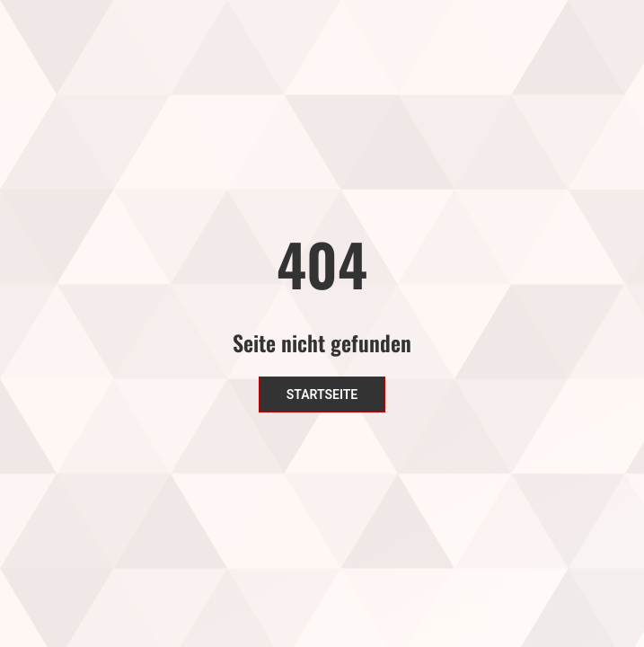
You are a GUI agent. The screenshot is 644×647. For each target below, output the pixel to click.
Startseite (322, 394)
